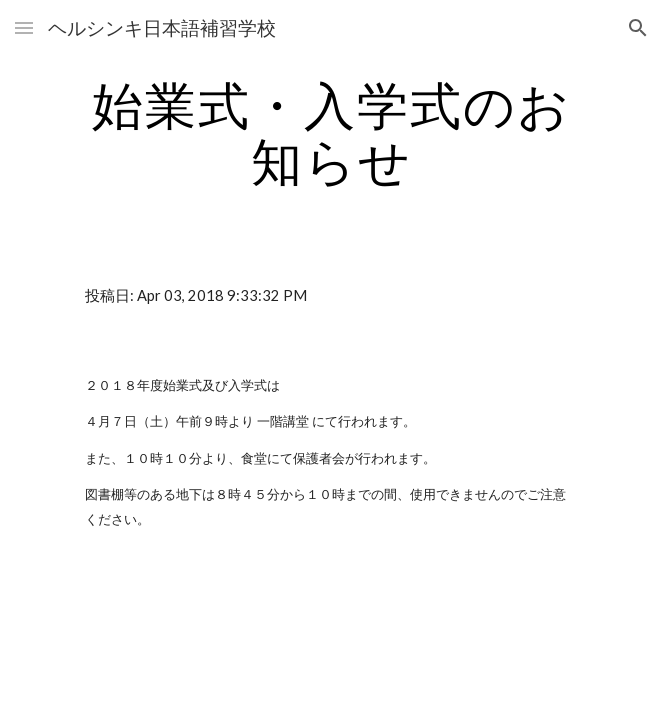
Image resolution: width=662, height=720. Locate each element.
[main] (330, 132)
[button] (24, 27)
